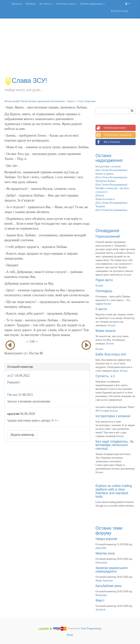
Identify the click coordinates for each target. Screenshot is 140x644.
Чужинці (100, 206)
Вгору (70, 635)
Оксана (12, 395)
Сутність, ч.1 (105, 376)
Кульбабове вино (109, 586)
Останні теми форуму (109, 530)
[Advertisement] (70, 49)
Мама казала (105, 331)
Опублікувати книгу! (111, 128)
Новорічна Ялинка (106, 181)
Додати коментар (22, 435)
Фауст (100, 600)
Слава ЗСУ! (26, 81)
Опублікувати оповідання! (114, 135)
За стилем (46, 4)
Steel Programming (91, 628)
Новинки (31, 4)
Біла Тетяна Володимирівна (111, 170)
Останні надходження (109, 158)
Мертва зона (105, 553)
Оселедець (104, 291)
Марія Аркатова (104, 581)
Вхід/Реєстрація (120, 11)
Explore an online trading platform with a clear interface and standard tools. (114, 491)
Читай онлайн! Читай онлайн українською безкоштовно (35, 101)
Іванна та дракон (105, 174)
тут (25, 353)
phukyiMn (101, 548)
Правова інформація (93, 4)
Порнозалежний (108, 236)
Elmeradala (101, 563)
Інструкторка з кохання (108, 166)
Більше (127, 275)
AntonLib (100, 610)
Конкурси (17, 4)
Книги (71, 101)
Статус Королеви (86, 101)
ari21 (11, 376)
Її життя (101, 309)
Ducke (100, 196)
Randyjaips (101, 595)
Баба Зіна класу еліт (111, 354)
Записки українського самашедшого (112, 570)
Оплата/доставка (66, 4)
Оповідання (107, 231)
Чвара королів (106, 539)
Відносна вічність (105, 199)
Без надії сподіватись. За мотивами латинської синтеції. (115, 445)
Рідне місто (104, 280)
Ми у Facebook (108, 142)
